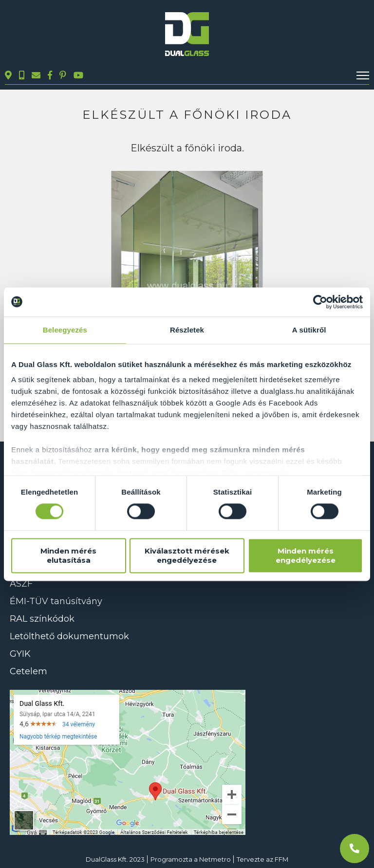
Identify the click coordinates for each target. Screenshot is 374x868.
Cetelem (28, 671)
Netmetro (215, 859)
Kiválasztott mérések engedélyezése (187, 555)
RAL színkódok (42, 619)
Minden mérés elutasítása (68, 555)
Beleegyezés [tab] (65, 330)
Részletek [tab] (187, 330)
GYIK (20, 654)
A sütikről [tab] (309, 330)
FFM (281, 859)
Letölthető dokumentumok (69, 636)
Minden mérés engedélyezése (306, 555)
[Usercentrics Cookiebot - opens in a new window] (320, 302)
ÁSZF (21, 584)
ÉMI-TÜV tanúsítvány (56, 601)
